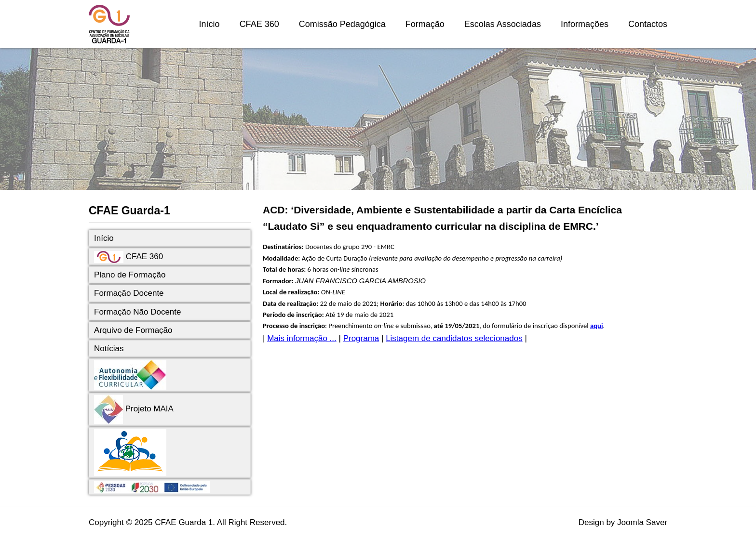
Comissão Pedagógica (342, 24)
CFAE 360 (259, 24)
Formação (425, 24)
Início (209, 24)
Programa (361, 338)
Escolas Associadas (503, 24)
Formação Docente (129, 293)
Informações (585, 24)
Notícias (109, 349)
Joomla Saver (642, 522)
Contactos (648, 24)
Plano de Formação (130, 275)
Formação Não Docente (137, 312)
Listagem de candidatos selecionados (454, 338)
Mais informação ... (302, 338)
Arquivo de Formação (133, 330)
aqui (597, 326)
